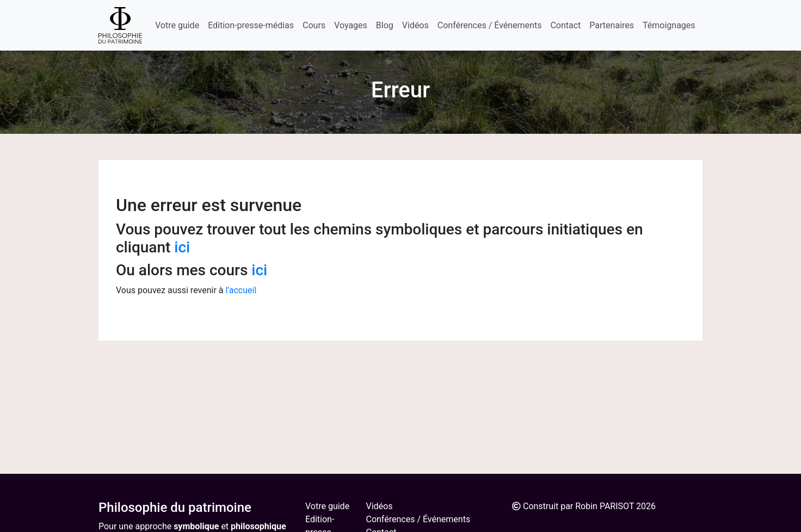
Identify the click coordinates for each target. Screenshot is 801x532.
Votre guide (177, 25)
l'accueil (241, 290)
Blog (385, 25)
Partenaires (612, 25)
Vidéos (415, 25)
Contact (565, 25)
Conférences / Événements (490, 25)
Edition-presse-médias (251, 25)
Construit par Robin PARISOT (578, 506)
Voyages (351, 25)
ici (182, 247)
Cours (314, 25)
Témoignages (669, 25)
